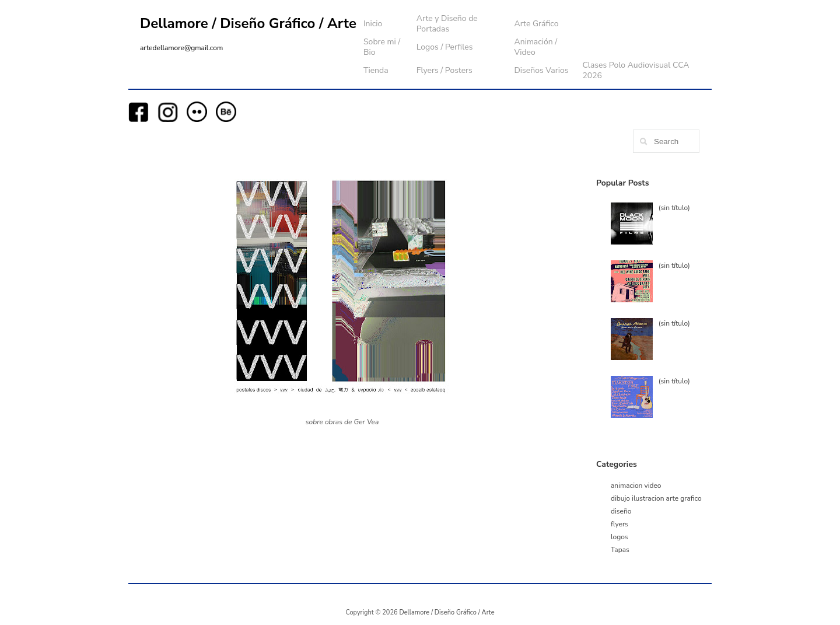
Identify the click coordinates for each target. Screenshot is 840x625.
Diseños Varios (541, 70)
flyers (619, 524)
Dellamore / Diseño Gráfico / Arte (248, 23)
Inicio (373, 24)
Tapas (620, 550)
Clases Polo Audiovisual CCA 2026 (636, 70)
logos (619, 537)
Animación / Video (535, 47)
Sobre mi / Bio (382, 47)
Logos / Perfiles (445, 47)
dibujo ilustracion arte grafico (656, 498)
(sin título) (674, 208)
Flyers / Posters (444, 70)
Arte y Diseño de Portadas (447, 24)
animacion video (636, 486)
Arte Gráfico (536, 24)
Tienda (376, 70)
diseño (621, 511)
